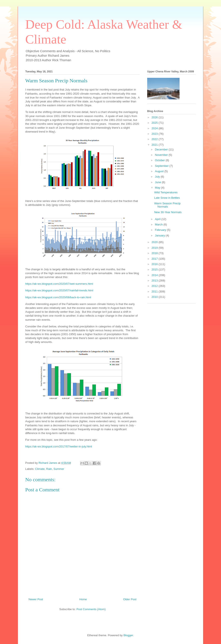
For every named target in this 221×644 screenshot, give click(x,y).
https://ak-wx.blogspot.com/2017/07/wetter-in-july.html (59, 446)
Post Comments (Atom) (91, 609)
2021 (155, 145)
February (161, 230)
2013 (155, 281)
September (162, 166)
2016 (155, 264)
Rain (49, 469)
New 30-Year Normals (168, 212)
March (159, 224)
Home (83, 599)
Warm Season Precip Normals (167, 205)
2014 (155, 275)
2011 (155, 292)
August (160, 171)
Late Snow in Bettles (167, 198)
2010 (155, 297)
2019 (155, 248)
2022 (155, 139)
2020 (155, 242)
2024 (155, 128)
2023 (155, 134)
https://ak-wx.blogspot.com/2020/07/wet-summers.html (59, 284)
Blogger (128, 635)
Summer (59, 469)
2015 (155, 270)
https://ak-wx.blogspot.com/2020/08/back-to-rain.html (58, 297)
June (158, 182)
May (158, 188)
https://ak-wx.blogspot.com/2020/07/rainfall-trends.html (59, 290)
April (158, 219)
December (162, 149)
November (162, 155)
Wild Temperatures (166, 192)
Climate (40, 469)
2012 (155, 286)
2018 (155, 253)
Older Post (130, 599)
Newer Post (36, 599)
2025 (155, 123)
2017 (155, 259)
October (160, 160)
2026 (155, 117)
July (158, 177)
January (160, 235)
